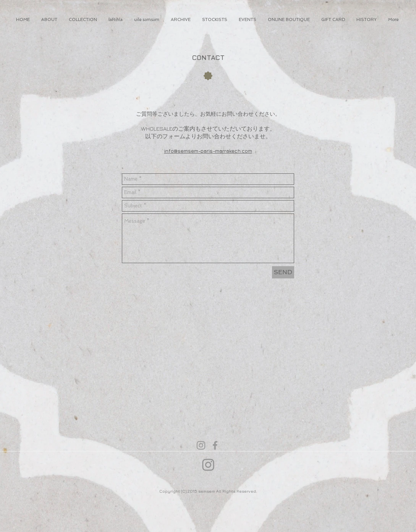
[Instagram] (208, 465)
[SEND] (283, 272)
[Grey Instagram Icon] (201, 445)
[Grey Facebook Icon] (215, 445)
